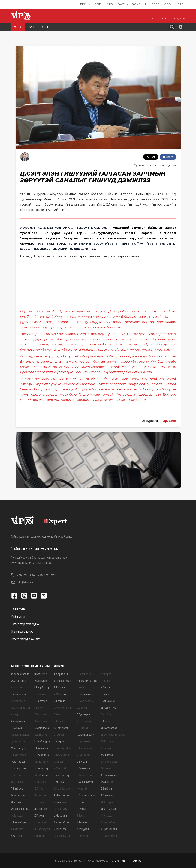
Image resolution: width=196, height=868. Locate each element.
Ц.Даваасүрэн (42, 829)
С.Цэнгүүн (106, 748)
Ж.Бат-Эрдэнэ (19, 761)
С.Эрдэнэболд (109, 829)
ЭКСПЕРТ (47, 27)
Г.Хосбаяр (107, 714)
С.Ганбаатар (41, 761)
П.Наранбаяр (84, 674)
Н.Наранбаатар (62, 836)
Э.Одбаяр (82, 708)
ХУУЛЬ (32, 27)
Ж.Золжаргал (61, 728)
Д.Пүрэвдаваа (85, 748)
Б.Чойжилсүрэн (109, 761)
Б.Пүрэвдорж (84, 755)
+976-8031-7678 (47, 575)
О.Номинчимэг (84, 694)
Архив (137, 860)
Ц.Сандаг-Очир (85, 775)
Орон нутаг (174, 4)
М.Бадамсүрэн (19, 748)
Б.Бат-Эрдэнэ (18, 768)
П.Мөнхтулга (61, 809)
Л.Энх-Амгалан (109, 775)
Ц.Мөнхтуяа (60, 815)
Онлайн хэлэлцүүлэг (23, 631)
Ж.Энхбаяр (107, 782)
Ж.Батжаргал (18, 795)
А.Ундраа (106, 674)
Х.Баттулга (17, 829)
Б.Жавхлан (60, 687)
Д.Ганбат (39, 788)
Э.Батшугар (41, 681)
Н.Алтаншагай (19, 694)
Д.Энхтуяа (107, 802)
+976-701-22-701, (24, 575)
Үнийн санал (18, 616)
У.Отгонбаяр (84, 721)
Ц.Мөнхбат (60, 782)
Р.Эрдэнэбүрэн (109, 836)
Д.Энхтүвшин (108, 809)
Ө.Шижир (106, 768)
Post (151, 157)
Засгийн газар (129, 4)
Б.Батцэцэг (17, 836)
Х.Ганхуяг (39, 815)
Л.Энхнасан (107, 795)
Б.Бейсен (39, 708)
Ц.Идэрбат (60, 741)
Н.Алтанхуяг (18, 687)
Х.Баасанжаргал (20, 735)
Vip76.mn (169, 421)
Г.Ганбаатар (41, 782)
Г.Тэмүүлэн (83, 836)
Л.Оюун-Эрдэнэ (85, 735)
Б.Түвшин (82, 822)
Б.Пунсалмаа (84, 741)
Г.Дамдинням (42, 836)
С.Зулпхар (59, 735)
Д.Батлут (16, 802)
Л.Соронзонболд (86, 795)
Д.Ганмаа (39, 802)
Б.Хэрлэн (106, 721)
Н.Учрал (105, 687)
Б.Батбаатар (18, 775)
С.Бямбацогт (41, 748)
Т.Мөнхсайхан (62, 795)
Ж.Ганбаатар (41, 768)
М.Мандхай (60, 768)
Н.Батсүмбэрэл (19, 822)
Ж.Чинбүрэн (108, 755)
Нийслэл (152, 4)
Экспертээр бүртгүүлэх (25, 624)
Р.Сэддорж (83, 802)
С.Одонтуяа (83, 714)
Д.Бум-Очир (41, 735)
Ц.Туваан (82, 809)
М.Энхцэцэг (107, 815)
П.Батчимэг (40, 674)
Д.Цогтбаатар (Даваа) (114, 735)
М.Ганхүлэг (40, 822)
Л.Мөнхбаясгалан (63, 788)
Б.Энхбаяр (107, 788)
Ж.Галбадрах (42, 755)
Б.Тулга (81, 815)
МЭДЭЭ (18, 27)
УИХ (110, 4)
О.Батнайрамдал (20, 809)
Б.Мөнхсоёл (60, 802)
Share (168, 157)
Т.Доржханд (61, 674)
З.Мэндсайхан (61, 822)
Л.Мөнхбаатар (62, 775)
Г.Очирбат (82, 728)
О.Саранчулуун (85, 782)
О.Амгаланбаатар (21, 708)
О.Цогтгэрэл (108, 741)
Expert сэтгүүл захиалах (25, 639)
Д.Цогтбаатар (109, 728)
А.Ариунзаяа (18, 721)
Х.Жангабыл (60, 694)
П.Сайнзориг (83, 768)
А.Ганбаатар (41, 775)
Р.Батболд (17, 788)
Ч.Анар (15, 714)
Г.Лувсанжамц (61, 755)
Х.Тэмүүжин (83, 829)
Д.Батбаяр (17, 782)
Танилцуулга (18, 609)
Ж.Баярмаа (40, 694)
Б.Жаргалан (60, 701)
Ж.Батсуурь (17, 815)
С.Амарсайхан (19, 701)
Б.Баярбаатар (42, 687)
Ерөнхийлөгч (91, 4)
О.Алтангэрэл (18, 681)
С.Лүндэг (58, 761)
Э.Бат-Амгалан (19, 755)
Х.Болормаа (41, 714)
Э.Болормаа (41, 721)
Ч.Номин (81, 687)
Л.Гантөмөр (41, 809)
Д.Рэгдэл (82, 761)
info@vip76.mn (22, 582)
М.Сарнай (82, 788)
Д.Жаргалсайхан (63, 708)
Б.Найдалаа (60, 829)
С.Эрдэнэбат (108, 822)
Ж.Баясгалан (41, 701)
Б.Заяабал (59, 721)
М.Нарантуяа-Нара (87, 681)
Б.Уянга (105, 694)
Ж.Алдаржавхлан (21, 674)
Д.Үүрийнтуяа (109, 708)
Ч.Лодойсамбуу (62, 748)
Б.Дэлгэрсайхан (62, 681)
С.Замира (59, 714)
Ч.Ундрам (106, 681)
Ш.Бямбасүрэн (42, 741)
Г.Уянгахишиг (108, 701)
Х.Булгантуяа (42, 728)
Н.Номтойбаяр (85, 701)
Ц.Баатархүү (18, 741)
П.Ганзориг (40, 795)
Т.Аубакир (17, 728)
